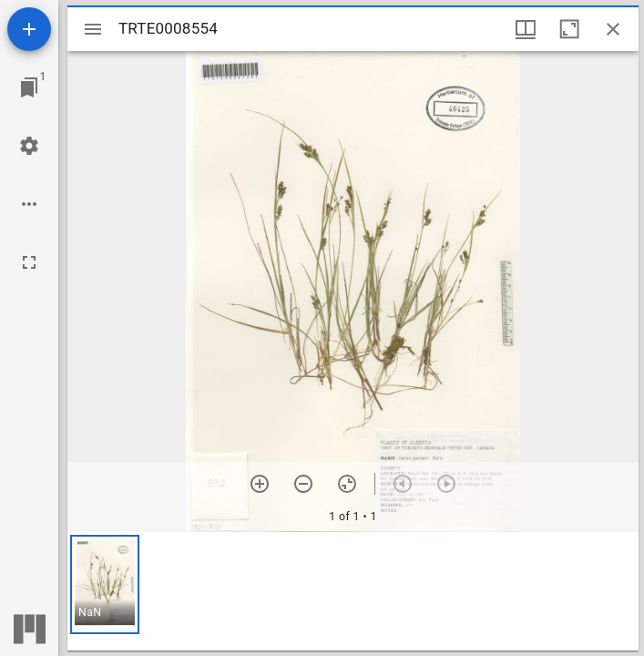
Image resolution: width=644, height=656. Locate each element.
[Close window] (613, 29)
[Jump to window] (29, 87)
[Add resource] (29, 29)
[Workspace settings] (29, 146)
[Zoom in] (260, 484)
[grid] (353, 591)
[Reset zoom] (347, 484)
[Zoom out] (303, 484)
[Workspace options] (29, 204)
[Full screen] (29, 262)
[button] (105, 584)
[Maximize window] (569, 29)
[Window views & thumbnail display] (526, 29)
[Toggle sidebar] (93, 29)
